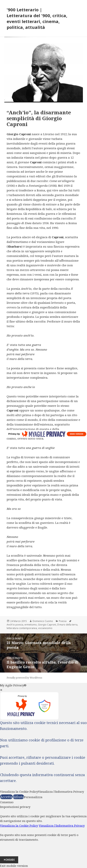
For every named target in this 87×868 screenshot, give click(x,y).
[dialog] (43, 834)
